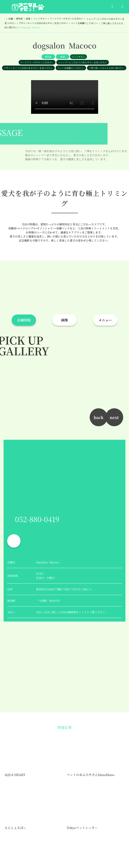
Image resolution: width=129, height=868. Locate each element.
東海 (63, 57)
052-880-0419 (37, 519)
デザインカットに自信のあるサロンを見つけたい (28, 68)
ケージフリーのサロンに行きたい (37, 62)
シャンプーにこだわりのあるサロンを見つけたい (83, 62)
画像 (64, 320)
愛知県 (48, 57)
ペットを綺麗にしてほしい (71, 68)
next (114, 417)
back (99, 417)
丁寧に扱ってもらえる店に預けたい (107, 68)
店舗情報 (24, 320)
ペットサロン (78, 57)
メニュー (105, 320)
